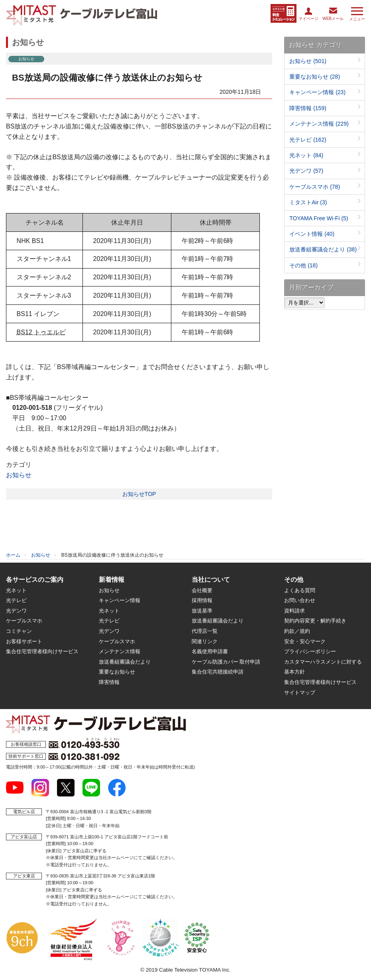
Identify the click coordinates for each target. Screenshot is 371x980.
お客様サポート (24, 641)
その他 (303, 265)
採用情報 (202, 600)
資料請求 (294, 611)
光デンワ (306, 171)
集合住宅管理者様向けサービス (42, 651)
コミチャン (19, 631)
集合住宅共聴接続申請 (218, 672)
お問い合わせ (300, 600)
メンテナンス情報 (319, 124)
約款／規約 (297, 631)
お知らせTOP (139, 494)
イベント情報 (312, 234)
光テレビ (308, 140)
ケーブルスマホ (315, 187)
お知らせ (19, 475)
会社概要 (202, 590)
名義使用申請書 (210, 651)
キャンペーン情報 (317, 92)
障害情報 (308, 108)
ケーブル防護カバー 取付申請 (226, 662)
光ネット (306, 155)
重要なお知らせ (315, 77)
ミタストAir (308, 202)
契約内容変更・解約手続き (315, 621)
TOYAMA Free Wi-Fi (319, 218)
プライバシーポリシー (310, 651)
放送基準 (202, 611)
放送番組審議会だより (323, 249)
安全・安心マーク (305, 641)
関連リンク (205, 641)
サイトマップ (300, 693)
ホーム (13, 555)
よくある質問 (300, 590)
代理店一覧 (205, 631)
